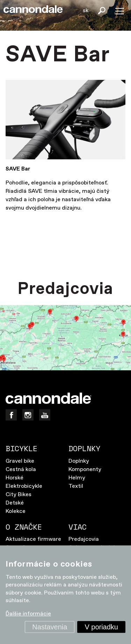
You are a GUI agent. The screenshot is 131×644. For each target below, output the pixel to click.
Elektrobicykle (24, 486)
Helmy (77, 478)
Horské (14, 478)
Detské (15, 503)
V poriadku (101, 627)
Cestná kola (21, 469)
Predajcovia (84, 539)
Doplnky (79, 461)
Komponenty (85, 469)
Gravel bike (20, 461)
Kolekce (16, 511)
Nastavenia (50, 627)
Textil (76, 486)
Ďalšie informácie (28, 614)
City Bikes (19, 495)
